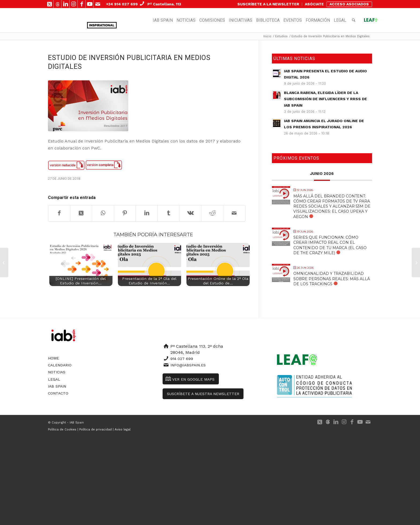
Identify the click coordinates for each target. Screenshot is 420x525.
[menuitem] (268, 4)
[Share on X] (81, 213)
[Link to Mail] (98, 4)
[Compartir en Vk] (191, 213)
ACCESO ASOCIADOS (349, 4)
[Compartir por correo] (234, 213)
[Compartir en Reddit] (212, 213)
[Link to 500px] (57, 4)
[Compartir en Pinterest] (125, 213)
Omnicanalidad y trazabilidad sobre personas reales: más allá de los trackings (332, 279)
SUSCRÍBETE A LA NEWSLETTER (268, 4)
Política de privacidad (95, 430)
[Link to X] (49, 4)
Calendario (60, 365)
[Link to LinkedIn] (65, 4)
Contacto (58, 393)
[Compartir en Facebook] (59, 213)
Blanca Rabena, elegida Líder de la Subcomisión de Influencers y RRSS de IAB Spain (325, 99)
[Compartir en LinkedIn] (147, 213)
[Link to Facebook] (82, 4)
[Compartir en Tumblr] (169, 213)
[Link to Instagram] (74, 4)
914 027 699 (182, 359)
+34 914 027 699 (122, 4)
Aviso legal (123, 430)
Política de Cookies (62, 430)
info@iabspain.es (188, 365)
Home (53, 358)
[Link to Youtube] (90, 4)
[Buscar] (354, 20)
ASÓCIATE (314, 4)
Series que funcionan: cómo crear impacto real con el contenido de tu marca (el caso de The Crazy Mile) (330, 245)
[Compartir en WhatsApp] (103, 213)
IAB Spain (57, 386)
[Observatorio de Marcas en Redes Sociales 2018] (4, 262)
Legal (54, 379)
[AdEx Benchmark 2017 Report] (416, 262)
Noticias (57, 372)
